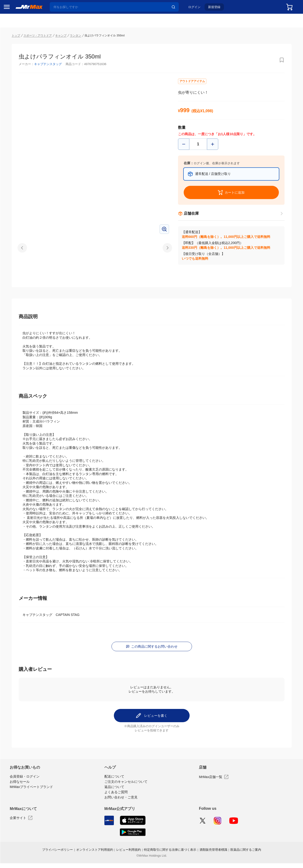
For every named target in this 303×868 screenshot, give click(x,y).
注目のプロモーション (22, 57)
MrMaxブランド (17, 66)
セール (11, 48)
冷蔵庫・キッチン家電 (19, 273)
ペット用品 (14, 333)
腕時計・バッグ (17, 352)
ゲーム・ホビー (17, 372)
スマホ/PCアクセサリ (19, 323)
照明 (9, 313)
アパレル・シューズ (19, 343)
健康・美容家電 (17, 303)
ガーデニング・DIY (19, 382)
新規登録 (218, 9)
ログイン (198, 9)
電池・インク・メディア (19, 362)
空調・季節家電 (17, 283)
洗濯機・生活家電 (19, 293)
